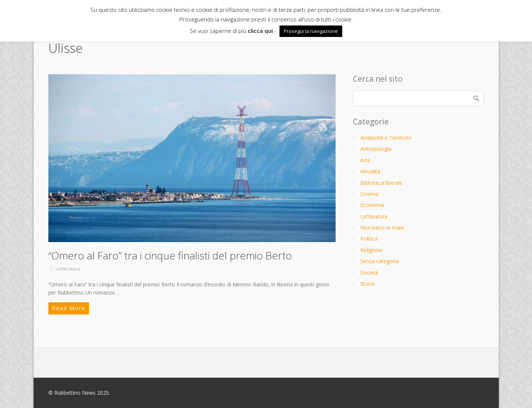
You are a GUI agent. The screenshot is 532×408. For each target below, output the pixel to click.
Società (369, 273)
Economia (372, 205)
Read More (69, 308)
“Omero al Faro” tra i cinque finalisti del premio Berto (170, 255)
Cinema (369, 194)
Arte (365, 160)
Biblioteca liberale (381, 183)
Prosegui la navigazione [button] (311, 31)
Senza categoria (380, 261)
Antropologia (376, 149)
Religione (371, 250)
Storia (367, 284)
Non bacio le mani (382, 227)
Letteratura (68, 269)
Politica (369, 239)
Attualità (370, 171)
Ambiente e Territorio (386, 138)
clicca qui (260, 31)
